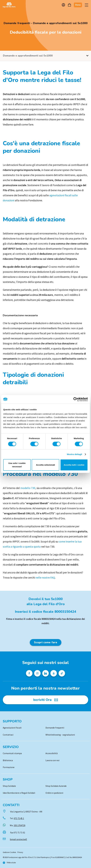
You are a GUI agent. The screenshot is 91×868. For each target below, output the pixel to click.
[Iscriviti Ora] (46, 700)
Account (63, 5)
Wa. (18, 825)
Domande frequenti (55, 728)
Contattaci (8, 735)
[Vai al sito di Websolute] (9, 863)
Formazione (9, 767)
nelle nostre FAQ (45, 577)
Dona (78, 5)
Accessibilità (52, 753)
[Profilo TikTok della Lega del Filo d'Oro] (62, 673)
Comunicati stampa (12, 753)
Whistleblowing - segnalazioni (60, 735)
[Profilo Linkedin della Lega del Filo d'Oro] (46, 673)
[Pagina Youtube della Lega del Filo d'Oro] (54, 673)
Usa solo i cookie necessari (17, 465)
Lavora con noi (52, 760)
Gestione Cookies (9, 852)
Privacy (20, 852)
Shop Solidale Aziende (56, 786)
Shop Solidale (9, 786)
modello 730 (28, 488)
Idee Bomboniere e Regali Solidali (19, 793)
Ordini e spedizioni (54, 793)
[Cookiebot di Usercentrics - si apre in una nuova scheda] (75, 399)
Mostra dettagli (74, 454)
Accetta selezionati (45, 465)
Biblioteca (8, 760)
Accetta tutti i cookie (74, 465)
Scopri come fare (46, 642)
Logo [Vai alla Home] (10, 5)
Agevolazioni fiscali (12, 728)
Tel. (17, 818)
